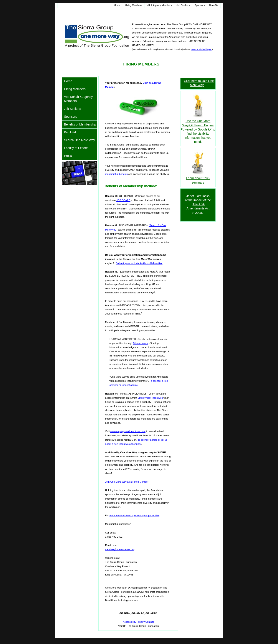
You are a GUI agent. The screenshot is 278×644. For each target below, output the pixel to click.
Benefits (214, 5)
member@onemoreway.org (120, 549)
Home (117, 5)
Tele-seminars (141, 343)
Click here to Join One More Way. (199, 83)
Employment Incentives (150, 398)
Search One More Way (79, 140)
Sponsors (199, 5)
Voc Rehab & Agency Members (78, 99)
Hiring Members (134, 5)
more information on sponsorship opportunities (134, 515)
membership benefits (116, 174)
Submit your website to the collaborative (139, 263)
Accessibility (129, 622)
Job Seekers (183, 5)
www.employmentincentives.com (128, 431)
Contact (150, 622)
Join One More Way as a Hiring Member (127, 482)
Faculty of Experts (76, 148)
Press (68, 156)
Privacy (141, 622)
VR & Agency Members (159, 5)
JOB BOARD (123, 200)
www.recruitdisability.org (202, 49)
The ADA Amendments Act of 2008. (198, 208)
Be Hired (70, 132)
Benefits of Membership (80, 124)
